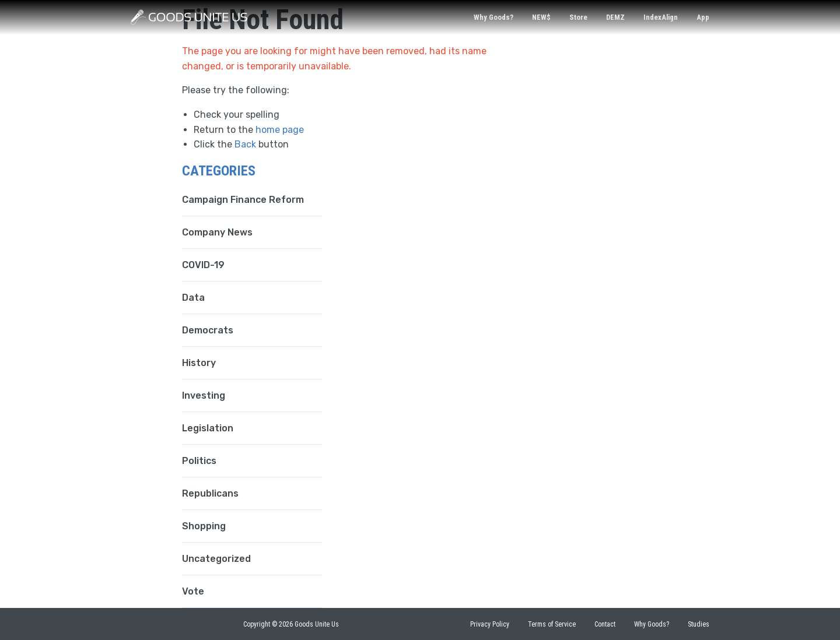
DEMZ (615, 17)
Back (245, 144)
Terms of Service (552, 624)
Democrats (208, 330)
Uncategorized (216, 559)
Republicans (210, 493)
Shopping (204, 526)
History (199, 363)
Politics (199, 461)
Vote (193, 591)
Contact (605, 624)
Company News (217, 232)
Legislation (208, 428)
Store (578, 17)
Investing (204, 395)
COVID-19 (203, 265)
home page (280, 130)
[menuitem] (494, 18)
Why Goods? (494, 17)
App (703, 17)
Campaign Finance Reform (243, 200)
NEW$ (541, 17)
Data (193, 298)
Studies (699, 624)
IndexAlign (661, 17)
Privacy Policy (490, 624)
